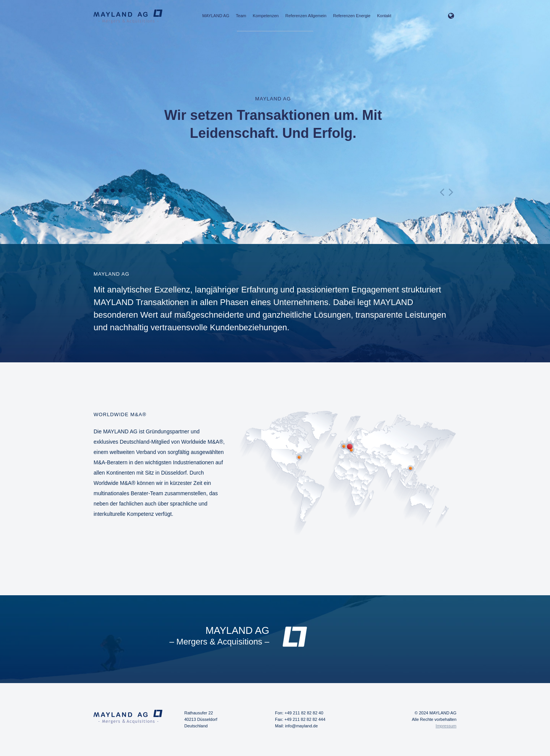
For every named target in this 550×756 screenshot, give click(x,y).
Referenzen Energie (352, 16)
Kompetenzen (266, 16)
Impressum (446, 726)
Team (241, 16)
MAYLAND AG (216, 16)
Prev (443, 192)
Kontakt (384, 16)
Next (450, 192)
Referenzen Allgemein (306, 16)
